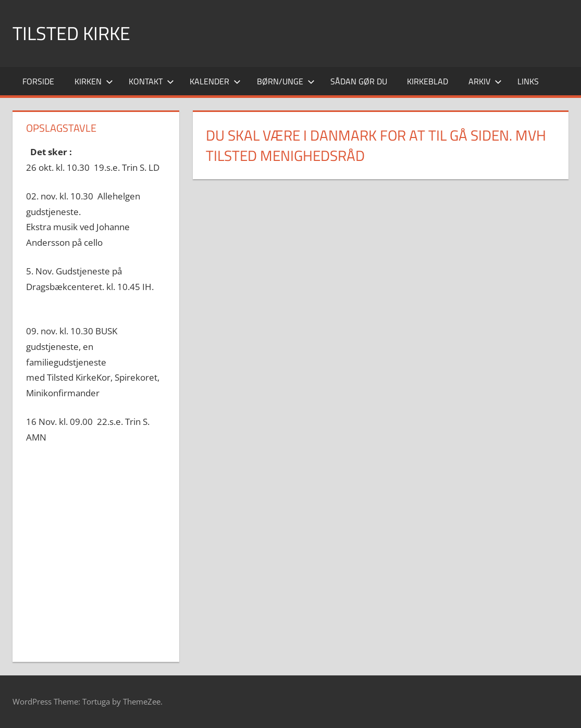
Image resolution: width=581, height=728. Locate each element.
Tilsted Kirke (71, 33)
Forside (38, 81)
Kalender (215, 81)
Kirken (94, 81)
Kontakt (151, 81)
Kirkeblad (428, 81)
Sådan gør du (359, 81)
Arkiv (485, 81)
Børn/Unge (286, 81)
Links (528, 81)
